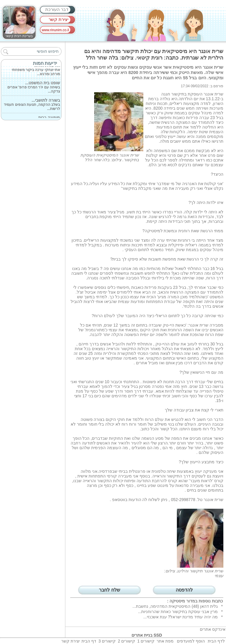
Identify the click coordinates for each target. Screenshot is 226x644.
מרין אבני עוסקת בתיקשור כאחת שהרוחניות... (178, 612)
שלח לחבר (109, 590)
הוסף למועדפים (191, 641)
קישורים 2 (126, 641)
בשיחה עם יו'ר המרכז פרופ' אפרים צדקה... (34, 88)
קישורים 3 (107, 641)
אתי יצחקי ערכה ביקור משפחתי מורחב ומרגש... (36, 70)
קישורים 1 (146, 641)
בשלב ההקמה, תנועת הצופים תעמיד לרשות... (32, 105)
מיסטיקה (177, 601)
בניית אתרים (142, 635)
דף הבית (89, 641)
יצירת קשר (58, 19)
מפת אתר (165, 641)
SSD (158, 635)
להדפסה (184, 590)
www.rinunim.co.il (55, 30)
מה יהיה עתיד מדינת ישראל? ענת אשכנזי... (181, 617)
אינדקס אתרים (213, 629)
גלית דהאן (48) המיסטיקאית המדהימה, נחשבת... (175, 606)
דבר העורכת (57, 9)
